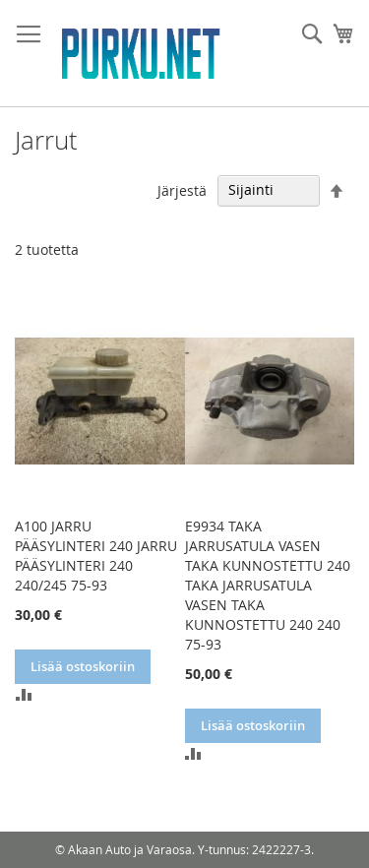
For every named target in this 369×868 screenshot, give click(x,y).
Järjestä (182, 189)
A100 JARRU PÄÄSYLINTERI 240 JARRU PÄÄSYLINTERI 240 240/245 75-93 (96, 556)
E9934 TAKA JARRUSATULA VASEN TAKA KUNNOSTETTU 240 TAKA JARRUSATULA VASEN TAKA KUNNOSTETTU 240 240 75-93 (268, 585)
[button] (24, 694)
